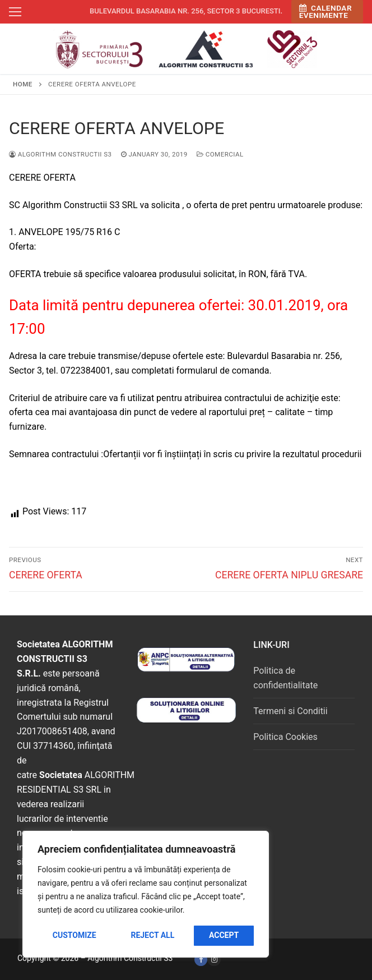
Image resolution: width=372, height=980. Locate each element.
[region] (146, 894)
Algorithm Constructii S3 (61, 154)
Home (23, 84)
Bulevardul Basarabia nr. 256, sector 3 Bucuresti (185, 11)
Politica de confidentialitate (285, 678)
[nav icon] (15, 12)
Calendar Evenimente (325, 12)
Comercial (220, 154)
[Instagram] (214, 960)
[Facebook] (201, 960)
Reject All (152, 935)
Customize (75, 935)
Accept (224, 935)
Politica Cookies (285, 737)
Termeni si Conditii (290, 711)
